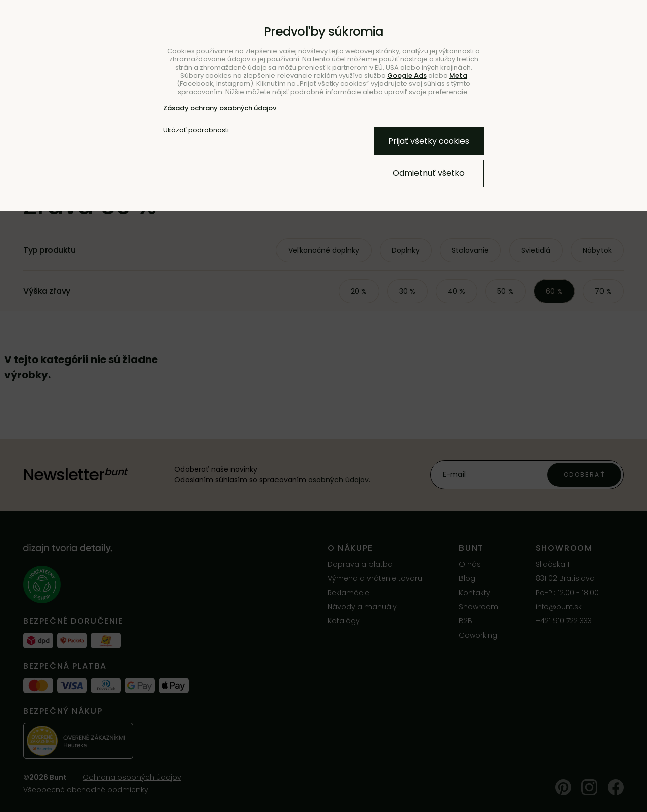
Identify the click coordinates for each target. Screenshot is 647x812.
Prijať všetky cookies (429, 141)
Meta (458, 76)
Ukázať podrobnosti (196, 130)
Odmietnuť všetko (429, 173)
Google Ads (407, 76)
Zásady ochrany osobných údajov (220, 108)
